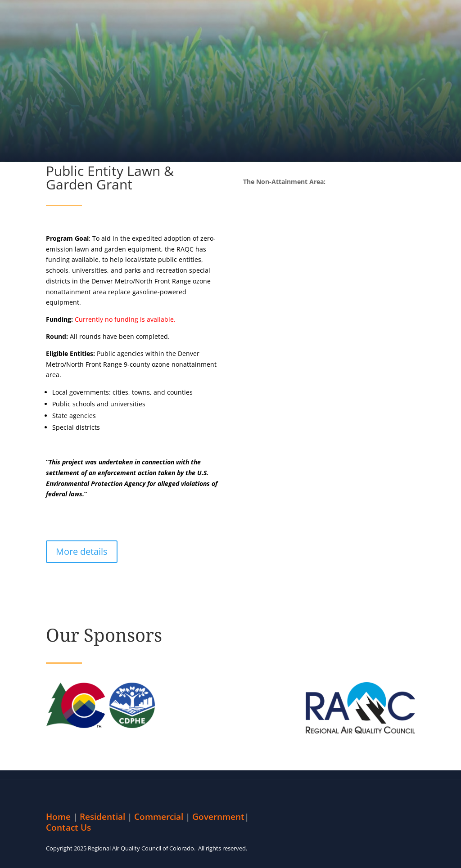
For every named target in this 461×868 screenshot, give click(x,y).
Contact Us (68, 828)
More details (82, 551)
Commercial (159, 817)
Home (58, 817)
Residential (102, 817)
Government (218, 817)
